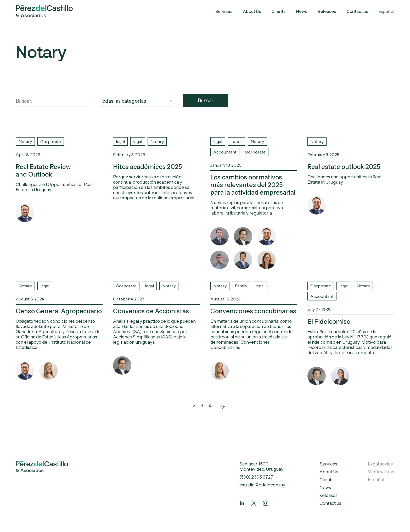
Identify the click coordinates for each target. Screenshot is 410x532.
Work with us (381, 472)
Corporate (51, 141)
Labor (236, 141)
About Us (252, 11)
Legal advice (380, 464)
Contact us (357, 11)
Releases (327, 11)
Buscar (206, 100)
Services (224, 11)
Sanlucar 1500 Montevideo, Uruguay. (262, 467)
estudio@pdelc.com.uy (262, 485)
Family (241, 286)
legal (120, 141)
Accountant (225, 152)
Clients (278, 11)
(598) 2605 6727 (256, 477)
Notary (25, 141)
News (302, 11)
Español (386, 11)
